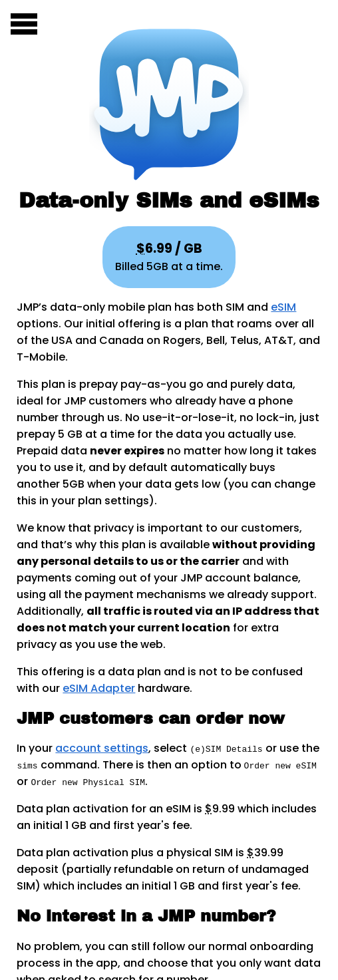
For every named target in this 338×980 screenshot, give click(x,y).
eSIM (283, 307)
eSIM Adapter (99, 688)
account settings (102, 748)
